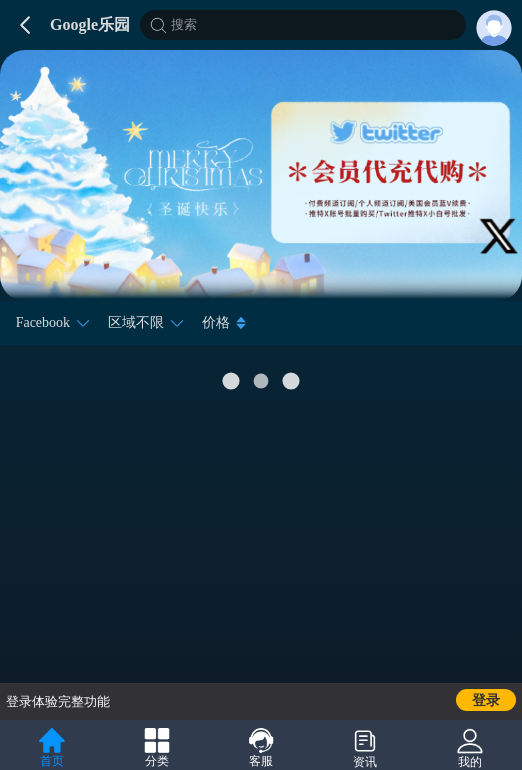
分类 (157, 748)
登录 (486, 700)
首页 (52, 748)
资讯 (365, 748)
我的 (470, 748)
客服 (261, 748)
